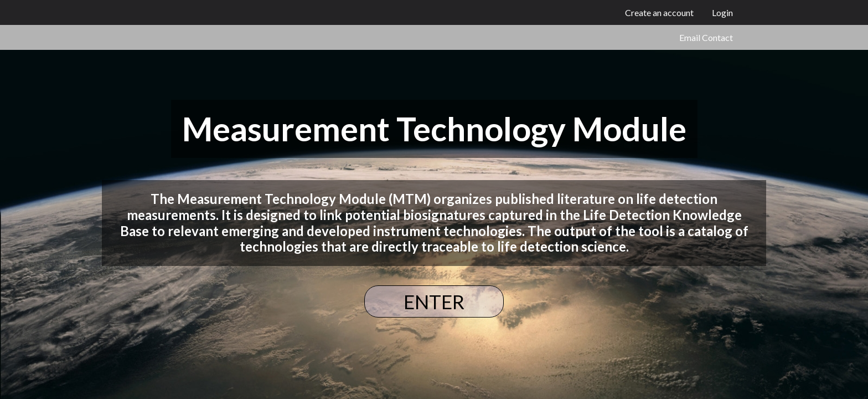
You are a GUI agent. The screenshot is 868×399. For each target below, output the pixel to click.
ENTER (434, 301)
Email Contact (706, 37)
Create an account (659, 12)
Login (722, 12)
